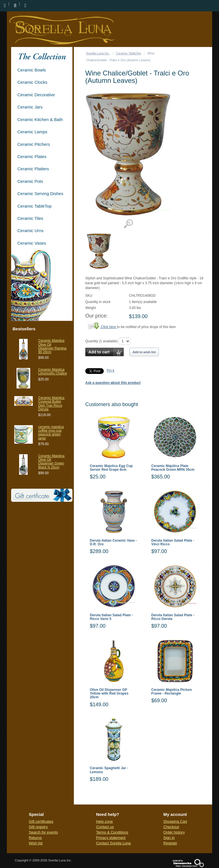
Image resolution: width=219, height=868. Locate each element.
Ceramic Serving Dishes (40, 194)
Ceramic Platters (33, 169)
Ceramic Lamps (32, 132)
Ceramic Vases (32, 243)
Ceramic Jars (30, 107)
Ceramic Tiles (30, 218)
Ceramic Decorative (36, 95)
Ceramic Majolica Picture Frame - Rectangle (172, 692)
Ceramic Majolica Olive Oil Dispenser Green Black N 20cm (51, 462)
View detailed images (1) (128, 224)
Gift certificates (41, 821)
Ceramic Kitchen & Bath (40, 119)
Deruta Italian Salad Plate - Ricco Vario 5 (111, 617)
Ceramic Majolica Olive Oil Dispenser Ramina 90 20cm (52, 346)
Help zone (105, 821)
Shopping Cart (175, 821)
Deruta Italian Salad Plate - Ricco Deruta (173, 617)
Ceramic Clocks (32, 82)
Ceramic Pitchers (34, 144)
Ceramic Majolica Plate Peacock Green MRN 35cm (173, 468)
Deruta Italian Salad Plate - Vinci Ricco (173, 542)
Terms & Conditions (112, 832)
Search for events (43, 832)
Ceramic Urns (31, 231)
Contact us (105, 827)
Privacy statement (111, 838)
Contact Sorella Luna (113, 843)
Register (170, 843)
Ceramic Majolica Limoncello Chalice (53, 371)
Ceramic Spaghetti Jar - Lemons (109, 770)
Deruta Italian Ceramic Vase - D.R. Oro (113, 542)
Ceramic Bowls (32, 70)
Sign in (169, 838)
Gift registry (38, 827)
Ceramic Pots (30, 181)
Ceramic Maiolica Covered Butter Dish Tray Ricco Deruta (51, 404)
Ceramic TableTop (129, 53)
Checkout (171, 827)
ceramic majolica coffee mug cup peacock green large (51, 433)
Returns (35, 838)
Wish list (36, 843)
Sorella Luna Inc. (98, 53)
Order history (174, 832)
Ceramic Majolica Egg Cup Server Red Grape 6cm (111, 468)
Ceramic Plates (32, 156)
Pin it (110, 370)
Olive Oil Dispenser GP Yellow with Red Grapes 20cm (109, 694)
